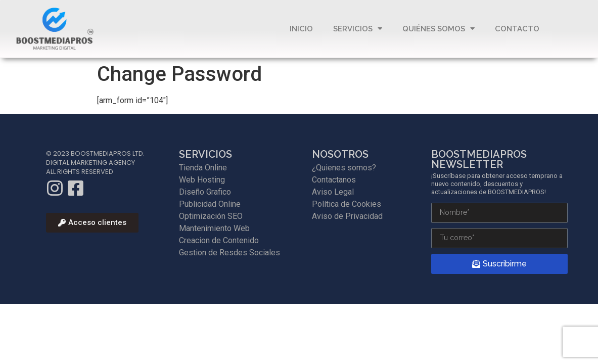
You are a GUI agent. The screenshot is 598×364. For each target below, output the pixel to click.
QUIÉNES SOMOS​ (439, 29)
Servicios (358, 29)
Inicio (301, 29)
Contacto (517, 29)
